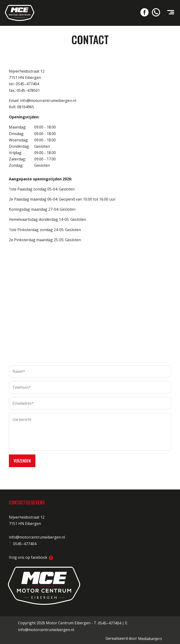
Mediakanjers (150, 637)
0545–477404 (110, 621)
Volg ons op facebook (31, 556)
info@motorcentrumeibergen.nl (37, 536)
